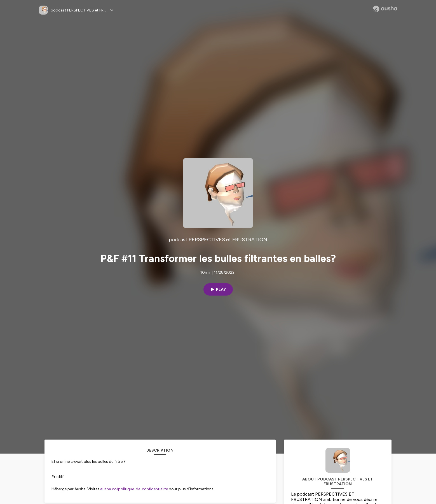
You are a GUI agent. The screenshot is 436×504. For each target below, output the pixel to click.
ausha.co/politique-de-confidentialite (134, 489)
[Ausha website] (385, 9)
